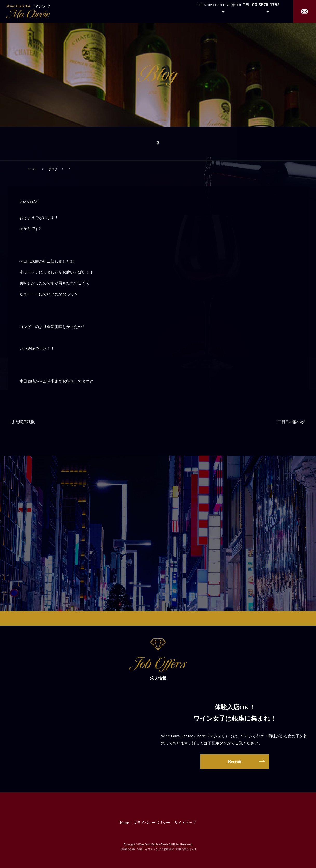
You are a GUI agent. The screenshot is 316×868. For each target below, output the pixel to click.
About (195, 11)
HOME (33, 169)
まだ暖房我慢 (23, 422)
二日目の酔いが (291, 422)
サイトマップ (185, 823)
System (219, 11)
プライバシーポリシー (152, 823)
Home (176, 11)
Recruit (273, 11)
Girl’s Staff (244, 11)
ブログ (53, 169)
